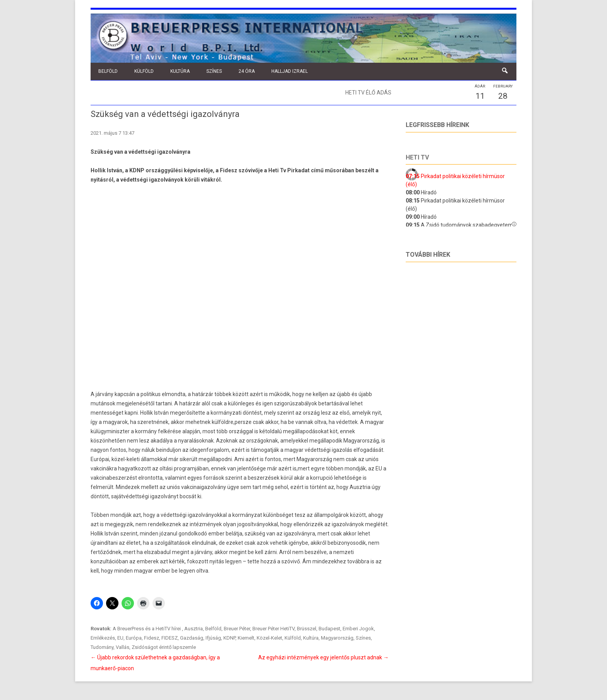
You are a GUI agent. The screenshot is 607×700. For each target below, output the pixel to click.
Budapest (329, 629)
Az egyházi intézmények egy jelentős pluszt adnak (323, 657)
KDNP (229, 638)
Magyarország (337, 638)
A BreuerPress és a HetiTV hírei (147, 629)
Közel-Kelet (269, 638)
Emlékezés (103, 638)
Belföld (108, 71)
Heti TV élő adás (368, 93)
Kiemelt (246, 638)
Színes (214, 71)
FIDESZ (170, 638)
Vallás (123, 647)
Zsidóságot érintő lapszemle (164, 647)
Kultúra (180, 71)
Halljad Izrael (290, 71)
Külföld (144, 71)
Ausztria (194, 629)
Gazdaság (192, 638)
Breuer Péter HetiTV (273, 629)
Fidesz (152, 638)
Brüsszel (307, 629)
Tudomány (102, 647)
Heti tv (417, 157)
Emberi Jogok (358, 629)
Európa (134, 638)
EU (120, 638)
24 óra (247, 71)
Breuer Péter (237, 629)
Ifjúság (213, 638)
